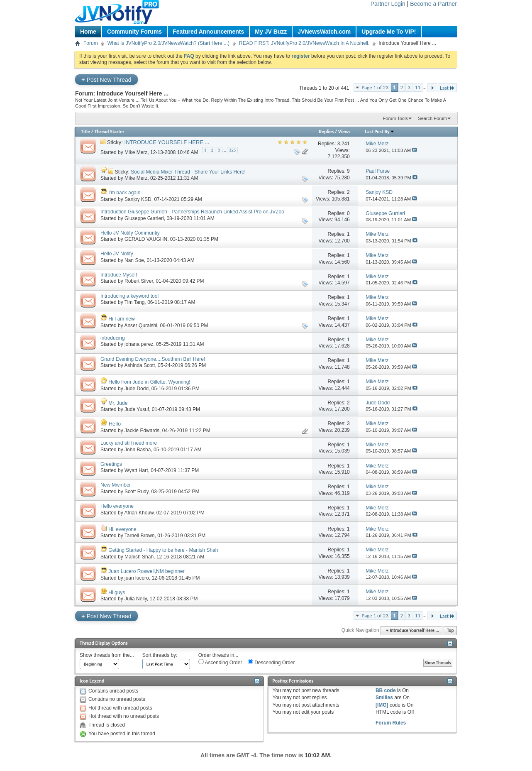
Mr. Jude (118, 403)
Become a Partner (433, 4)
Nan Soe (134, 260)
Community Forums (134, 32)
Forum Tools (395, 118)
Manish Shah (139, 557)
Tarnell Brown (140, 536)
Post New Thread (106, 80)
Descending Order (271, 662)
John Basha (138, 450)
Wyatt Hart (136, 470)
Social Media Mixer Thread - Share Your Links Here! (188, 172)
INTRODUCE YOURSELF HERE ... (167, 142)
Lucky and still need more (129, 443)
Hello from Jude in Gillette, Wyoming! (149, 382)
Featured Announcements (208, 32)
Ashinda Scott (139, 365)
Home (88, 32)
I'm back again (124, 193)
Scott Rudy (137, 492)
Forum (91, 43)
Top (450, 630)
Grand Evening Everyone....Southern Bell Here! (153, 359)
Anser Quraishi (140, 326)
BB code (386, 690)
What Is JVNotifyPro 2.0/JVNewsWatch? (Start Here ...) (168, 43)
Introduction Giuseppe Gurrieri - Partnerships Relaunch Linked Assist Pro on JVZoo (192, 212)
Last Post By (380, 132)
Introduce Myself (119, 275)
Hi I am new (121, 319)
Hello (115, 424)
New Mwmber (116, 485)
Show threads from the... (107, 655)
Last (447, 88)
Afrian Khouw (139, 513)
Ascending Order (220, 662)
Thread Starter (110, 132)
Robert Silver (139, 281)
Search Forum (432, 118)
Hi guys (117, 592)
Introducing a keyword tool (129, 296)
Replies (326, 132)
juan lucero (137, 578)
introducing (113, 338)
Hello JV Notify (117, 254)
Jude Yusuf (137, 409)
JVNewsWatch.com (324, 32)
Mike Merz (136, 152)
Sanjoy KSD (138, 199)
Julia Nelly (136, 599)
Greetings (111, 464)
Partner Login (388, 4)
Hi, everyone (122, 529)
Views (344, 132)
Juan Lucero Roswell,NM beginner (146, 571)
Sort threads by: (160, 655)
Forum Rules (391, 723)
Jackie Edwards (142, 431)
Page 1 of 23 (375, 87)
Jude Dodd (137, 389)
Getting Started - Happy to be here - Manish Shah (163, 550)
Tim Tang (135, 302)
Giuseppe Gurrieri (144, 218)
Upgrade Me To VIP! (389, 32)
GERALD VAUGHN (146, 239)
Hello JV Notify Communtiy (130, 233)
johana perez (139, 344)
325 (233, 150)
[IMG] (382, 705)
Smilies (384, 698)
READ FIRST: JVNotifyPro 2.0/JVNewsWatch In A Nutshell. (304, 43)
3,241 (344, 144)
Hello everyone (117, 506)
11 (418, 87)
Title (85, 132)
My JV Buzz (271, 32)
